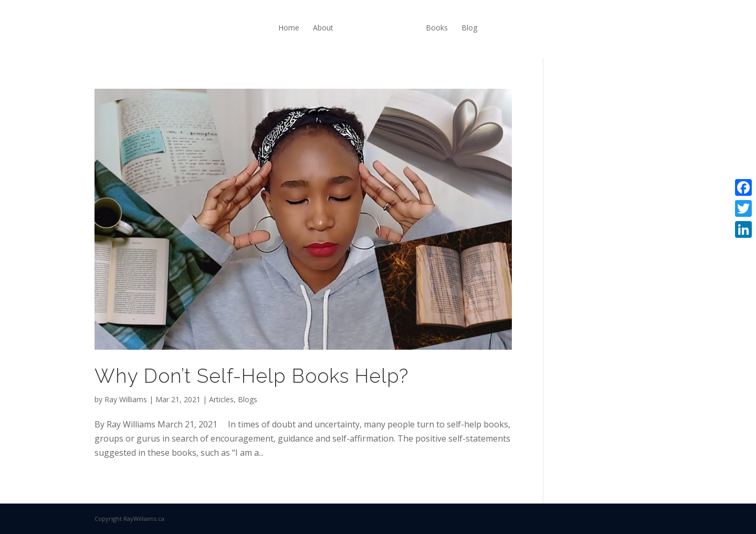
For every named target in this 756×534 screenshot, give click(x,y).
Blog (469, 28)
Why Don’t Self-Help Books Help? (251, 376)
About (323, 28)
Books (437, 28)
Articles (221, 399)
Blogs (248, 399)
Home (289, 28)
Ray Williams (126, 399)
